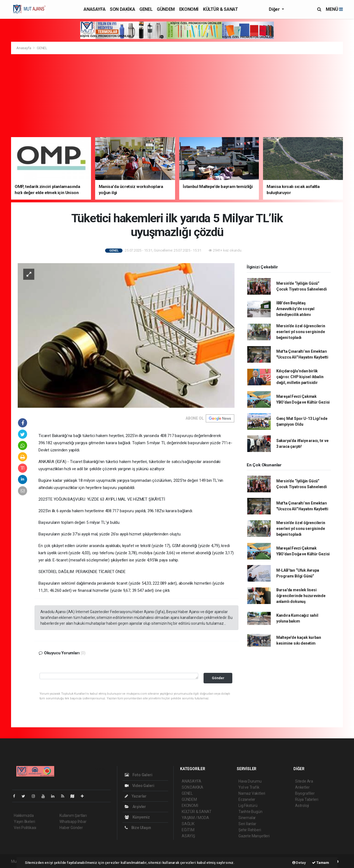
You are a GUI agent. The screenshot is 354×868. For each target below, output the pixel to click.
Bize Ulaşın (138, 828)
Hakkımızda (24, 815)
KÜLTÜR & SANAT (220, 9)
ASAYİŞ (188, 836)
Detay (299, 863)
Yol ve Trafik (249, 787)
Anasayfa (24, 48)
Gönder (218, 678)
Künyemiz (137, 817)
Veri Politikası (25, 828)
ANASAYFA (94, 9)
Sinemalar (247, 818)
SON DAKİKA (122, 9)
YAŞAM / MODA (195, 818)
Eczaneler (247, 799)
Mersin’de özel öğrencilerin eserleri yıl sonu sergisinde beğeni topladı (301, 332)
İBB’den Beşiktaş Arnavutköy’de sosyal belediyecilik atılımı (295, 309)
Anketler (302, 787)
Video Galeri (139, 786)
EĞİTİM (188, 830)
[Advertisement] (177, 96)
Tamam (321, 863)
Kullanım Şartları (73, 815)
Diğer (275, 9)
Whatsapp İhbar (73, 822)
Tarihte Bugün (250, 812)
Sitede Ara (304, 781)
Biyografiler (305, 793)
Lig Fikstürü (248, 806)
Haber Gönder (71, 828)
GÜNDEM (166, 9)
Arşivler (135, 807)
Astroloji (302, 806)
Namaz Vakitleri (252, 793)
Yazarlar (136, 796)
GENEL (146, 9)
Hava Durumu (250, 781)
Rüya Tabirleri (307, 799)
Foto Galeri (139, 775)
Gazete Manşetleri (254, 836)
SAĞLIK (188, 824)
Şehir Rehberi (250, 830)
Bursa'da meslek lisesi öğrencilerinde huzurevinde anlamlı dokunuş (301, 596)
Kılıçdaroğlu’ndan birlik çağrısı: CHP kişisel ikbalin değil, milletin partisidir (300, 377)
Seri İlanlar (247, 824)
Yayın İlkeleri (24, 822)
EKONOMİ (189, 9)
